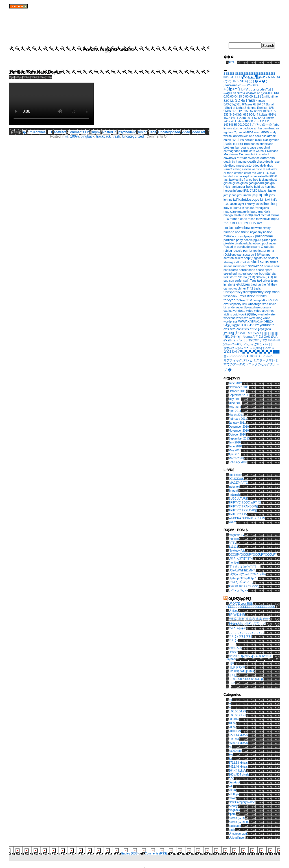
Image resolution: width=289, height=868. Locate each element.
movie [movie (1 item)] (266, 219)
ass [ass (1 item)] (264, 136)
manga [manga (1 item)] (228, 215)
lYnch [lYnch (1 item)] (246, 208)
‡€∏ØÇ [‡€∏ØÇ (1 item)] (229, 348)
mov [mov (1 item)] (259, 219)
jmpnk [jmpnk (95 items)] (262, 195)
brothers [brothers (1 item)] (229, 147)
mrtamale (235, 495)
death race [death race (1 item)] (272, 162)
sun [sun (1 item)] (232, 281)
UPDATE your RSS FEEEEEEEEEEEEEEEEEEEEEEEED (251, 605)
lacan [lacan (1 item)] (233, 204)
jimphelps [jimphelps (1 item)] (249, 195)
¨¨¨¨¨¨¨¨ (232, 644)
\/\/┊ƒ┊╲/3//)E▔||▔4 (241, 559)
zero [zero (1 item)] (233, 329)
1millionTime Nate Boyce (35, 72)
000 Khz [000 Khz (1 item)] (274, 93)
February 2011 (238, 419)
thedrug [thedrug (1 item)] (256, 284)
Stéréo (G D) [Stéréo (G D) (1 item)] (246, 277)
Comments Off (79, 132)
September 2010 (239, 439)
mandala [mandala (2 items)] (264, 211)
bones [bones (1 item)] (254, 144)
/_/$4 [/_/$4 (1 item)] (264, 93)
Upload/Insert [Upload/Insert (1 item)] (253, 307)
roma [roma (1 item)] (271, 251)
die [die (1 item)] (225, 165)
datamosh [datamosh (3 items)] (268, 158)
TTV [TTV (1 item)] (249, 300)
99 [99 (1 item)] (260, 111)
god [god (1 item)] (251, 183)
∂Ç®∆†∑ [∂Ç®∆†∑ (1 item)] (259, 348)
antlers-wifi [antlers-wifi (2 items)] (241, 136)
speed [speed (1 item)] (228, 273)
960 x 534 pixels (239, 775)
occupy (233, 806)
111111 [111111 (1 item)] (265, 121)
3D (50, 132)
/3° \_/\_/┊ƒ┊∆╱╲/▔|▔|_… (245, 566)
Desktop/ (234, 782)
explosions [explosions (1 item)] (250, 176)
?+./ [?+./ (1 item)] (259, 125)
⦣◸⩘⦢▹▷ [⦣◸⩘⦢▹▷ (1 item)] (267, 356)
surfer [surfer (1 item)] (239, 281)
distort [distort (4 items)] (249, 165)
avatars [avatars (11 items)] (238, 140)
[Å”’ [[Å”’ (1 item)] (237, 333)
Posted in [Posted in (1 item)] (230, 247)
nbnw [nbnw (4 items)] (247, 228)
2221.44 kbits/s (238, 735)
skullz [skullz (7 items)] (274, 262)
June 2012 (235, 383)
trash (116, 136)
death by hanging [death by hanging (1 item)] (235, 162)
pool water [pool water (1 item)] (269, 243)
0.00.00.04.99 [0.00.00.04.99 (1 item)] (233, 96)
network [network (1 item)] (256, 228)
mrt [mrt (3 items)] (260, 223)
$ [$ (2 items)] (224, 74)
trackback (103, 136)
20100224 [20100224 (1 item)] (244, 125)
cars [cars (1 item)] (252, 151)
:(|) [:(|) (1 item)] (254, 125)
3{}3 (231, 663)
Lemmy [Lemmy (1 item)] (250, 204)
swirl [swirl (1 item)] (246, 281)
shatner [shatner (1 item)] (273, 258)
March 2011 (236, 415)
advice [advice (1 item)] (249, 128)
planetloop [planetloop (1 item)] (254, 243)
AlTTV (233, 543)
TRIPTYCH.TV (238, 514)
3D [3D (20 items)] (238, 100)
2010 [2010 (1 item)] (243, 118)
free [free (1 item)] (256, 180)
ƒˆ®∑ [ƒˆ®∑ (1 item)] (264, 340)
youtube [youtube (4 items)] (266, 325)
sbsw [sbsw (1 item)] (247, 255)
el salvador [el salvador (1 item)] (270, 169)
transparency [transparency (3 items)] (233, 292)
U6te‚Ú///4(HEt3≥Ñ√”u (242, 570)
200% (232, 727)
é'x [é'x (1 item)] (225, 340)
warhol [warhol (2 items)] (263, 314)
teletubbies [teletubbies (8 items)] (241, 284)
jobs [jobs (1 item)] (272, 195)
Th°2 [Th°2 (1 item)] (250, 288)
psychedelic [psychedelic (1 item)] (245, 247)
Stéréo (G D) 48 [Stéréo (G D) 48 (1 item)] (267, 277)
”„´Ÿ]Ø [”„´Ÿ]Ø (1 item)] (263, 344)
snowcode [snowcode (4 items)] (256, 266)
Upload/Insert (237, 838)
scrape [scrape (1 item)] (266, 255)
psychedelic (127, 132)
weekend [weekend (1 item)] (230, 318)
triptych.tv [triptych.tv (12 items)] (232, 300)
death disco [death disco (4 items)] (256, 162)
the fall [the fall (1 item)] (266, 284)
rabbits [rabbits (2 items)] (269, 247)
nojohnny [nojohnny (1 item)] (256, 232)
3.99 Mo (234, 739)
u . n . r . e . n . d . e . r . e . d (246, 632)
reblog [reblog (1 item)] (228, 251)
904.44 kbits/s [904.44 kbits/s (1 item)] (258, 114)
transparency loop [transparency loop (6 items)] (257, 292)
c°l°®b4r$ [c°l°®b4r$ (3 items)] (243, 158)
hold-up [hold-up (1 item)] (259, 187)
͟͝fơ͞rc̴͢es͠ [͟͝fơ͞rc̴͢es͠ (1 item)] (228, 344)
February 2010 (238, 462)
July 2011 (235, 399)
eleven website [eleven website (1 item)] (252, 169)
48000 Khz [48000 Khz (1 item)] (252, 121)
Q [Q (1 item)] (262, 247)
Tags (153, 132)
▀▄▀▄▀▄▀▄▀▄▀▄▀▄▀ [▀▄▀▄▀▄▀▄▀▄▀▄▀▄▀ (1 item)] (256, 352)
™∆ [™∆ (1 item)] (246, 348)
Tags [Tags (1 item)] (253, 281)
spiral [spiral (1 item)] (243, 273)
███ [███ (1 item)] (276, 352)
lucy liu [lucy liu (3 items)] (229, 208)
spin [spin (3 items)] (236, 273)
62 (230, 759)
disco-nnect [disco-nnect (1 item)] (236, 165)
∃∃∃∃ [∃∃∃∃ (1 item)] (238, 77)
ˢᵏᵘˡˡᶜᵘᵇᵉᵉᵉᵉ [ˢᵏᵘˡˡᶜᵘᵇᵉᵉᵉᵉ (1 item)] (274, 340)
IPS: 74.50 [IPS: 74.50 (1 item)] (250, 191)
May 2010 (235, 450)
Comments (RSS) (156, 853)
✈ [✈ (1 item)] (259, 356)
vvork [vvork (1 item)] (243, 314)
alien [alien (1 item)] (257, 132)
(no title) (234, 539)
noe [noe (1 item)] (238, 232)
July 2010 (235, 442)
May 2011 (235, 407)
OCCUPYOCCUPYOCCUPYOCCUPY (253, 555)
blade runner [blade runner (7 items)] (234, 144)
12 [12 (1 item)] (240, 111)
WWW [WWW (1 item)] (242, 321)
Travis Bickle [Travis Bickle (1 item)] (246, 296)
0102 (232, 683)
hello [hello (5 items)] (250, 187)
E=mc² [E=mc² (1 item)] (228, 169)
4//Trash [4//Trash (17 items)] (248, 101)
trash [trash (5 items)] (276, 292)
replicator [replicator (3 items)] (260, 250)
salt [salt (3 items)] (240, 254)
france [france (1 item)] (248, 180)
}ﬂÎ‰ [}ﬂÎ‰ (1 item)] (227, 337)
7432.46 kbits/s (238, 767)
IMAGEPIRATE (238, 483)
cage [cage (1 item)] (253, 147)
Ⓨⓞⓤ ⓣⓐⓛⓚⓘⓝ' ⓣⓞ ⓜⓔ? (249, 619)
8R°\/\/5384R (237, 615)
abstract (60, 132)
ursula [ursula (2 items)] (267, 307)
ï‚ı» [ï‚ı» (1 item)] (236, 340)
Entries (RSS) (130, 853)
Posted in (110, 132)
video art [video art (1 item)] (260, 311)
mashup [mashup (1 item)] (239, 215)
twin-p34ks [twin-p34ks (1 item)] (260, 300)
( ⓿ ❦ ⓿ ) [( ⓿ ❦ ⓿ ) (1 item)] (260, 81)
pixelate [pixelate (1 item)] (229, 243)
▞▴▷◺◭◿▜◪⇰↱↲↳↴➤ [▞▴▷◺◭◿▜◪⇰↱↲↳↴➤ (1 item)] (259, 77)
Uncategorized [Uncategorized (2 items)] (258, 304)
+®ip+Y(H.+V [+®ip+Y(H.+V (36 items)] (236, 89)
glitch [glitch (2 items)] (244, 183)
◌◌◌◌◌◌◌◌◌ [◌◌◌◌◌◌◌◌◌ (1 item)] (238, 356)
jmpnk (96, 132)
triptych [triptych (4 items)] (261, 296)
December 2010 (239, 427)
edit (231, 786)
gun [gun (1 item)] (267, 183)
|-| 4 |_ (233, 675)
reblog (143, 132)
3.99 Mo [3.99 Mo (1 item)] (229, 101)
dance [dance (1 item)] (256, 158)
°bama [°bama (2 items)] (247, 337)
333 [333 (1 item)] (226, 114)
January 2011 (237, 423)
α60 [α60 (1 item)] (238, 344)
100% (75, 136)
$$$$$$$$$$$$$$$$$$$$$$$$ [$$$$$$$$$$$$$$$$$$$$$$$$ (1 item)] (255, 74)
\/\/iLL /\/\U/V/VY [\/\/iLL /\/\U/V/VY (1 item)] (250, 333)
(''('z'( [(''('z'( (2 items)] (227, 81)
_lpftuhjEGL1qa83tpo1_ (243, 578)
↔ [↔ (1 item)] (251, 348)
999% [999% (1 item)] (272, 114)
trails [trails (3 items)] (258, 288)
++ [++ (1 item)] (244, 85)
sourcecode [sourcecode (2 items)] (247, 270)
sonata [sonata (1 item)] (269, 266)
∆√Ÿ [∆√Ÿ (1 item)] (268, 348)
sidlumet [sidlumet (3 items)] (240, 262)
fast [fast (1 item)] (226, 180)
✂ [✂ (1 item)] (256, 356)
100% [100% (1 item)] (266, 111)
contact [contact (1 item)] (264, 154)
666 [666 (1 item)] (246, 114)
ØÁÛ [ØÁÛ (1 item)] (267, 337)
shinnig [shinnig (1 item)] (228, 262)
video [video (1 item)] (250, 311)
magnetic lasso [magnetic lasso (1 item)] (247, 211)
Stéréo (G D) (237, 818)
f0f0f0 (232, 790)
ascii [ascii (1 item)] (258, 136)
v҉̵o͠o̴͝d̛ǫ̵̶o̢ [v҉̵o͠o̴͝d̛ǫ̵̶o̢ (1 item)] (252, 314)
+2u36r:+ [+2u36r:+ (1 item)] (252, 85)
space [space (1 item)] (260, 270)
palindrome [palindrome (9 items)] (264, 236)
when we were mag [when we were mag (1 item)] (249, 318)
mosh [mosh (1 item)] (251, 219)
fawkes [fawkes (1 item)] (234, 180)
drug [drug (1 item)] (270, 165)
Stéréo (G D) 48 (239, 822)
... (230, 687)
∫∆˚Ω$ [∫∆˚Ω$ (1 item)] (227, 352)
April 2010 (235, 454)
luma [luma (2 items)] (238, 208)
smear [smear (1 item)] (228, 266)
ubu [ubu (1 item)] (245, 304)
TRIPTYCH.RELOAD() (243, 510)
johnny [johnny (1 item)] (228, 200)
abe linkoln (235, 475)
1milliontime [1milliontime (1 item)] (270, 96)
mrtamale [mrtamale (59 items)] (233, 227)
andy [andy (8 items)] (265, 132)
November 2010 (239, 431)
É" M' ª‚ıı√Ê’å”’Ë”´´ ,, (241, 582)
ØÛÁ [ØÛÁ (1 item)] (274, 337)
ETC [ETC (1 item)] (266, 173)
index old (234, 487)
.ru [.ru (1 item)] (251, 89)
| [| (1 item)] (262, 333)
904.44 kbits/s (237, 771)
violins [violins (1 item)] (228, 314)
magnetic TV (237, 535)
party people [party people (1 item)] (245, 240)
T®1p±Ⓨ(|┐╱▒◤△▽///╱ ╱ (247, 624)
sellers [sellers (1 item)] (239, 258)
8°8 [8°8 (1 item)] (272, 108)
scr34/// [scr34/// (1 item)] (256, 255)
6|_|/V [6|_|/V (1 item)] (257, 104)
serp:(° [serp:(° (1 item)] (249, 258)
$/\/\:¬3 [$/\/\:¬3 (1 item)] (228, 77)
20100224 (235, 731)
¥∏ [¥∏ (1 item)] (240, 337)
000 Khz (234, 719)
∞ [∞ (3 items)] (273, 348)
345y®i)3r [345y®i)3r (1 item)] (236, 114)
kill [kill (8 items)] (262, 199)
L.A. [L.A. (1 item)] (226, 204)
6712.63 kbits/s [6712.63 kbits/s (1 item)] (264, 118)
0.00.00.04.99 (237, 711)
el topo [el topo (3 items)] (228, 173)
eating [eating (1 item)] (237, 169)
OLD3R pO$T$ (240, 599)
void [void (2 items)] (236, 314)
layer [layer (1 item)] (241, 204)
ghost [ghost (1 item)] (273, 180)
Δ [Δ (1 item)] (234, 344)
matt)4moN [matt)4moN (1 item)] (252, 215)
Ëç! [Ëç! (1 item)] (261, 337)
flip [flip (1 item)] (241, 180)
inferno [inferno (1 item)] (238, 191)
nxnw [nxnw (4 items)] (227, 236)
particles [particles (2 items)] (229, 240)
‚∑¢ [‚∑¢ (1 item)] (257, 344)
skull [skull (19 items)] (255, 262)
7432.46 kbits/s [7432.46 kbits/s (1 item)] (234, 121)
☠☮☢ (232, 522)
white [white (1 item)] (267, 318)
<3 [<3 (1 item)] (278, 77)
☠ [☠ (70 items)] (252, 356)
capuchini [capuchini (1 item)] (263, 147)
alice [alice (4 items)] (250, 132)
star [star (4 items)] (268, 273)
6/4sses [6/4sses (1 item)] (247, 104)
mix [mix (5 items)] (226, 219)
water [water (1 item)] (272, 314)
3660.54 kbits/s (238, 743)
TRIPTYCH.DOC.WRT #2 (245, 503)
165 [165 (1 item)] (273, 111)
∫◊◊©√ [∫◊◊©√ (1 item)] (236, 352)
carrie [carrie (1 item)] (245, 151)
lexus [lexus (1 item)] (259, 204)
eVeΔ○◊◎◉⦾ (237, 628)
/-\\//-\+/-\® (235, 648)
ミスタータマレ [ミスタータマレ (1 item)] (264, 360)
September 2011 (239, 395)
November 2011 (239, 387)
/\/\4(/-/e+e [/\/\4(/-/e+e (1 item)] (253, 93)
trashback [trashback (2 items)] (230, 296)
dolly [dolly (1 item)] (263, 165)
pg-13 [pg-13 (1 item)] (257, 240)
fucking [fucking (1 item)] (264, 180)
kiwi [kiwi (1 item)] (268, 200)
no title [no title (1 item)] (267, 232)
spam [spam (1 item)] (268, 270)
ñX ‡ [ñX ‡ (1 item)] (242, 340)
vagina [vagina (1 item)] (228, 311)
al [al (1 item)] (244, 132)
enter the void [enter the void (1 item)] (253, 173)
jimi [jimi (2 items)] (240, 195)
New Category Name (242, 802)
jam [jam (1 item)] (226, 195)
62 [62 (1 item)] (252, 111)
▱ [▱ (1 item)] (228, 356)
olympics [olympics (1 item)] (248, 236)
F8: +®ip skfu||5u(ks (241, 671)
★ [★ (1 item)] (248, 356)
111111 (233, 547)
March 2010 (236, 458)
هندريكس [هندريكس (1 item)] (247, 344)
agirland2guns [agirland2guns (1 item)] (233, 132)
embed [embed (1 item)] (239, 173)
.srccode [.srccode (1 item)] (259, 89)
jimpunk (233, 491)
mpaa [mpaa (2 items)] (275, 219)
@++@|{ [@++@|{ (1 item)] (268, 125)
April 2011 (235, 411)
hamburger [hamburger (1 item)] (238, 187)
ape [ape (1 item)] (252, 136)
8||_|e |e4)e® (237, 667)
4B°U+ (233, 62)
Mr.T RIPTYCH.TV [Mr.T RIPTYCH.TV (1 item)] (244, 223)
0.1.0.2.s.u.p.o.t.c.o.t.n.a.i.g (246, 679)
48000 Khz (235, 751)
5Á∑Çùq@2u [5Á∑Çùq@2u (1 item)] (232, 104)
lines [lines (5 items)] (267, 204)
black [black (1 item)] (259, 140)
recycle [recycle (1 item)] (237, 251)
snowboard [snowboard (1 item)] (240, 266)
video (186, 132)
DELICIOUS (236, 479)
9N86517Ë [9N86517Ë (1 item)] (231, 111)
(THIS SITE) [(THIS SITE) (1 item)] (240, 81)
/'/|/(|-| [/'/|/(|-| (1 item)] (269, 89)
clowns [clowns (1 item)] (234, 154)
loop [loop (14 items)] (275, 204)
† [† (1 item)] (269, 344)
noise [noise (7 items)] (245, 232)
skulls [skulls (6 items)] (264, 262)
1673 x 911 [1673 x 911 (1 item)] (231, 118)
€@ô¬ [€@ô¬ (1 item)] (239, 348)
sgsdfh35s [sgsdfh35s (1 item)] (261, 258)
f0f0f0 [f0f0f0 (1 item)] (273, 176)
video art (198, 132)
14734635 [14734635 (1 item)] (230, 125)
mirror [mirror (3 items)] (275, 215)
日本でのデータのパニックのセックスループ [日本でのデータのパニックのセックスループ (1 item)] (251, 365)
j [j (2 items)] (267, 191)
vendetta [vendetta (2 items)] (239, 311)
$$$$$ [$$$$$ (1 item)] (230, 74)
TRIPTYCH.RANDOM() (243, 506)
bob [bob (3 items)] (247, 144)
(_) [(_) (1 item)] (250, 81)
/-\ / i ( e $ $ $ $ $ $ (240, 636)
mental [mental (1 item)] (265, 215)
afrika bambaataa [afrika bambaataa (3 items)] (266, 128)
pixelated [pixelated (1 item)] (241, 243)
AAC (232, 778)
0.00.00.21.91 (237, 715)
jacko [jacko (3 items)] (272, 190)
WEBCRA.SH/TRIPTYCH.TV (247, 518)
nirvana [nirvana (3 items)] (229, 232)
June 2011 (235, 403)
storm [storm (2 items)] (233, 277)
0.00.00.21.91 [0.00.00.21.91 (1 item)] (252, 96)
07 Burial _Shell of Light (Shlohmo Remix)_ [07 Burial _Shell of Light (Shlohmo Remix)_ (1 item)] (249, 106)
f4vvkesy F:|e (237, 551)
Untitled (233, 611)
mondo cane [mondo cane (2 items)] (238, 219)
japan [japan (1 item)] (233, 195)
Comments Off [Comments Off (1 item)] (249, 154)
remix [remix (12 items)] (248, 250)
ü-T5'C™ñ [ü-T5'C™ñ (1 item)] (253, 340)
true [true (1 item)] (243, 300)
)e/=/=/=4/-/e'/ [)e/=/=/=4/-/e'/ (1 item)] (232, 85)
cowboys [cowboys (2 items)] (230, 158)
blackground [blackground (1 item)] (271, 140)
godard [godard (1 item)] (259, 183)
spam (232, 814)
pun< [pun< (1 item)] (257, 247)
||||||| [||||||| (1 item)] (266, 333)
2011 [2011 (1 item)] (250, 118)
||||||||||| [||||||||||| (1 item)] (274, 333)
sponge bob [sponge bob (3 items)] (256, 273)
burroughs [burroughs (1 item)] (242, 147)
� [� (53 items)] (230, 369)
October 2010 (237, 435)
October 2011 (237, 391)
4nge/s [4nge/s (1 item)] (260, 101)
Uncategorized (169, 132)
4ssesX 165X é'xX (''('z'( (244, 586)
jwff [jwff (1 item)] (235, 200)
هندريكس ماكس (238, 590)
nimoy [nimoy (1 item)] (266, 228)
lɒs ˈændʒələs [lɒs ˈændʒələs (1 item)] (260, 208)
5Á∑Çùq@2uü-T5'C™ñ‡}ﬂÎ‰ (247, 574)
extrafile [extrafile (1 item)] (263, 176)
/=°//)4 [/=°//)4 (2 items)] (241, 93)
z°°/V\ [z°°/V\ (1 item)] (253, 329)
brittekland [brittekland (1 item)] (266, 144)
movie (232, 798)
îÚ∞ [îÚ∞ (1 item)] (231, 340)
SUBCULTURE (238, 499)
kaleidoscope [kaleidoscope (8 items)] (249, 199)
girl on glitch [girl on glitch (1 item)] (232, 183)
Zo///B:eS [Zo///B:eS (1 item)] (242, 329)
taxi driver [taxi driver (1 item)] (264, 281)
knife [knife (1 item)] (274, 200)
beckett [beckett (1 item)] (249, 140)
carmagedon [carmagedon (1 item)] (232, 151)
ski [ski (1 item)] (249, 262)
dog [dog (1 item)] (257, 165)
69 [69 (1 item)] (256, 111)
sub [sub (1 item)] (226, 281)
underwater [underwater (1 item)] (236, 307)
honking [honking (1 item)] (270, 187)
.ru (230, 700)
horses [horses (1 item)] (228, 191)
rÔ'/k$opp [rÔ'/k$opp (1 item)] (230, 255)
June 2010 (235, 446)
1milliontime (37, 132)
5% (231, 755)
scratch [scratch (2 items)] (229, 258)
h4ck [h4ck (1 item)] (227, 187)
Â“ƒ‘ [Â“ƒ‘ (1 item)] (255, 337)
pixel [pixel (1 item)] (274, 240)
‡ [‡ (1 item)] (272, 344)
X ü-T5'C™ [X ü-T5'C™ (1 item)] (251, 325)
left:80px (234, 794)
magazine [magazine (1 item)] (230, 211)
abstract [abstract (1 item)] (238, 128)
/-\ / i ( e (233, 640)
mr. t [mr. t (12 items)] (227, 223)
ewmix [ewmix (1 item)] (238, 176)
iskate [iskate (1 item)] (262, 191)
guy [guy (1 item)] (273, 183)
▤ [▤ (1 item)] (225, 356)
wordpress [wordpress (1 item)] (230, 321)
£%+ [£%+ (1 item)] (234, 337)
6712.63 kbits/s (238, 763)
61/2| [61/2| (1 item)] (246, 111)
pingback (87, 136)
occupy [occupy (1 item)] (237, 236)
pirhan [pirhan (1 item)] (266, 240)
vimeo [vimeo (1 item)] (270, 311)
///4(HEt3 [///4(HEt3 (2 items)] (230, 93)
